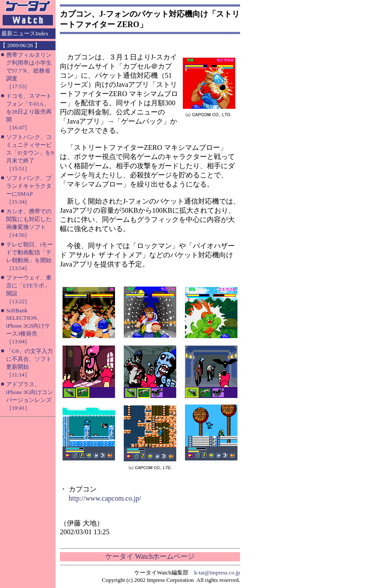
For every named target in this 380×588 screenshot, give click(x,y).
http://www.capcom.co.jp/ (105, 498)
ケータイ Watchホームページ (150, 556)
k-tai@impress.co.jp (217, 572)
